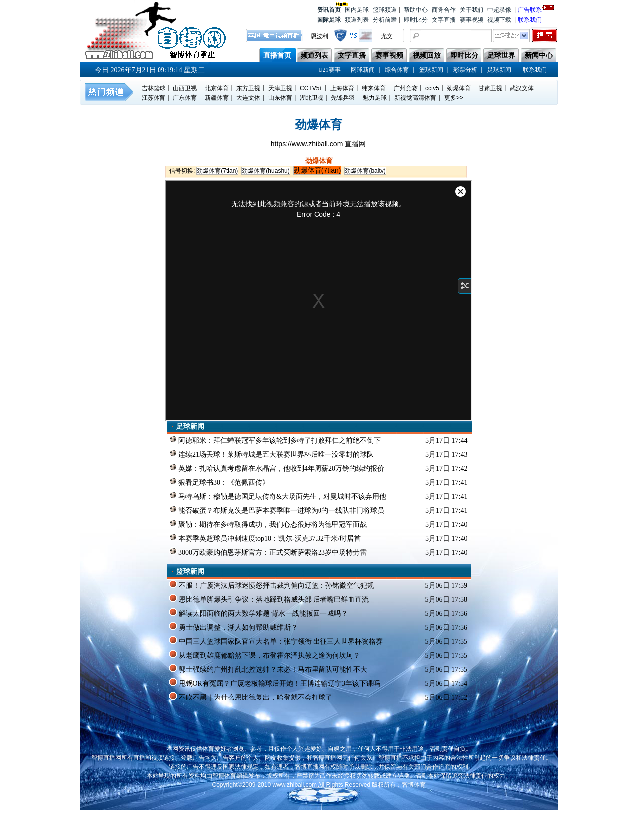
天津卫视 (280, 88)
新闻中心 (539, 56)
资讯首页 (329, 9)
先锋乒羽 (343, 98)
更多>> (454, 98)
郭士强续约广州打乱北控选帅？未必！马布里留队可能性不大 (268, 669)
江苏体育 (154, 98)
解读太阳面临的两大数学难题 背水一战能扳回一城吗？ (259, 613)
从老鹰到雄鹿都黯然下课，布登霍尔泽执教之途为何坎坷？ (265, 655)
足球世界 (501, 56)
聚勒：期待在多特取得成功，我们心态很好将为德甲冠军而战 (268, 524)
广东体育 (185, 98)
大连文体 (248, 98)
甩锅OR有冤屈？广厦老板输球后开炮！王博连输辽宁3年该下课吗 (275, 683)
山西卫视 (185, 88)
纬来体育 (374, 88)
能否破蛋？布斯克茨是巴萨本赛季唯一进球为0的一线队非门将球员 (277, 510)
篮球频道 (385, 10)
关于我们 (472, 10)
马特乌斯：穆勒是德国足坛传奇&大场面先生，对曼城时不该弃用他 (278, 496)
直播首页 (277, 56)
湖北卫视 (312, 98)
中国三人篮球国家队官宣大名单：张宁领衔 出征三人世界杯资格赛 (276, 641)
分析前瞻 (385, 20)
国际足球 (329, 20)
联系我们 (530, 20)
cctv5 (432, 88)
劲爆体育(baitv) (365, 171)
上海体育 (342, 88)
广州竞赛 (406, 88)
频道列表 (357, 20)
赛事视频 (472, 20)
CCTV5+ (311, 88)
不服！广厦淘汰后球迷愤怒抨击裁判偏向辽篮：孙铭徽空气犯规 (272, 585)
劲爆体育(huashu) (265, 171)
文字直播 (444, 20)
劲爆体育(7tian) (217, 171)
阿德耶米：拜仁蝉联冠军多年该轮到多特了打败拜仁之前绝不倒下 (275, 440)
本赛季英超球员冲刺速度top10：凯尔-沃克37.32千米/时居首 (265, 538)
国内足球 (357, 10)
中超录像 (499, 10)
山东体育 (280, 98)
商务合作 (444, 10)
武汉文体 (522, 88)
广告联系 (530, 9)
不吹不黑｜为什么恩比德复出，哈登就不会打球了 (251, 697)
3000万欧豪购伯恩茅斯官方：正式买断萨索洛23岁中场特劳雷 (268, 552)
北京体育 (217, 88)
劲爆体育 (459, 88)
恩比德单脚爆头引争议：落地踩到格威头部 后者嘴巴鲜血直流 (269, 599)
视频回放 (427, 56)
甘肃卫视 (490, 88)
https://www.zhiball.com (308, 144)
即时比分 (416, 20)
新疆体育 (217, 98)
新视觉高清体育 (415, 98)
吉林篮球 (154, 88)
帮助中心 (416, 10)
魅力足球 (375, 98)
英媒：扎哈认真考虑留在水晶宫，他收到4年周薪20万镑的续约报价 (277, 468)
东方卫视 (248, 88)
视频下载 (499, 20)
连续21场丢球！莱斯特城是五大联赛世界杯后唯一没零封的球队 (272, 454)
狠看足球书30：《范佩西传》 (220, 482)
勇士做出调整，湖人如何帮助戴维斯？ (234, 627)
